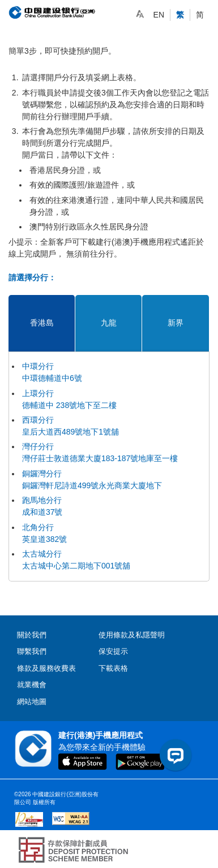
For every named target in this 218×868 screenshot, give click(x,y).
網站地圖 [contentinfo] (32, 702)
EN (159, 15)
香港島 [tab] (42, 323)
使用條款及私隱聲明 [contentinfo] (132, 635)
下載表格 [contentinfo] (113, 668)
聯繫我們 (32, 651)
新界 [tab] (176, 323)
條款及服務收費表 (46, 668)
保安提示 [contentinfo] (113, 651)
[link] (140, 14)
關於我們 (32, 635)
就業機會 (32, 685)
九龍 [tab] (109, 323)
